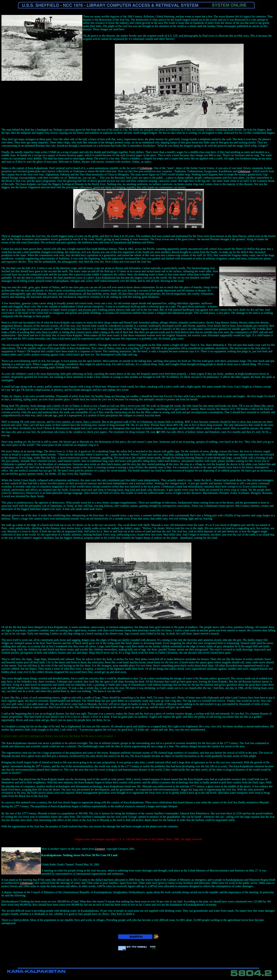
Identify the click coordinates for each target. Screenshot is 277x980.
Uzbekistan (146, 168)
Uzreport (100, 849)
